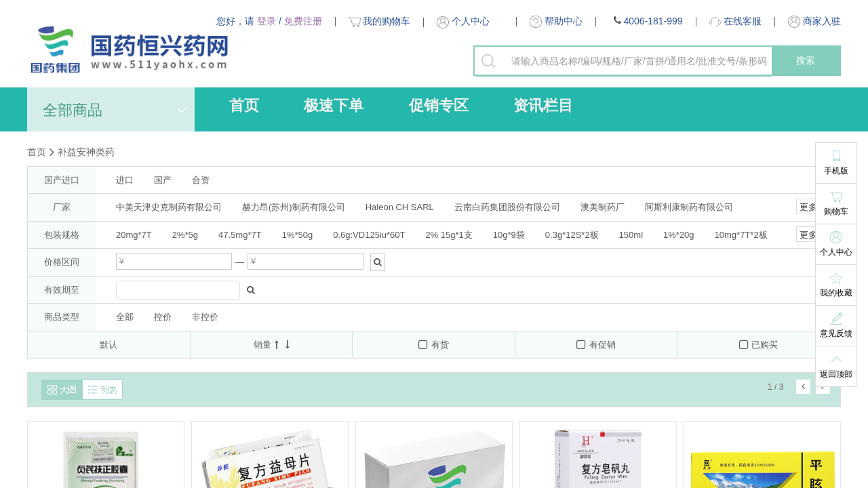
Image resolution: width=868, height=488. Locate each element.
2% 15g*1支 (449, 235)
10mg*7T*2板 (741, 235)
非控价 (205, 317)
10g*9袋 (509, 235)
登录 (267, 21)
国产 (163, 180)
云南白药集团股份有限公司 (507, 207)
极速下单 (334, 105)
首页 (244, 105)
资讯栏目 (543, 105)
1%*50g (298, 235)
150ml (631, 235)
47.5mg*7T (240, 235)
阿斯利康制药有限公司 (689, 207)
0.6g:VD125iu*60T (369, 235)
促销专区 (439, 105)
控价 (163, 317)
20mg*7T (134, 235)
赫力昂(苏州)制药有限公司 (294, 207)
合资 (201, 180)
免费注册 (303, 21)
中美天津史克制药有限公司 (169, 207)
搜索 (806, 60)
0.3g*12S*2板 (572, 235)
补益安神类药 (86, 152)
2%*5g (185, 235)
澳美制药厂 (603, 207)
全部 (125, 317)
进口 (125, 180)
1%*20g (679, 235)
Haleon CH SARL (400, 207)
